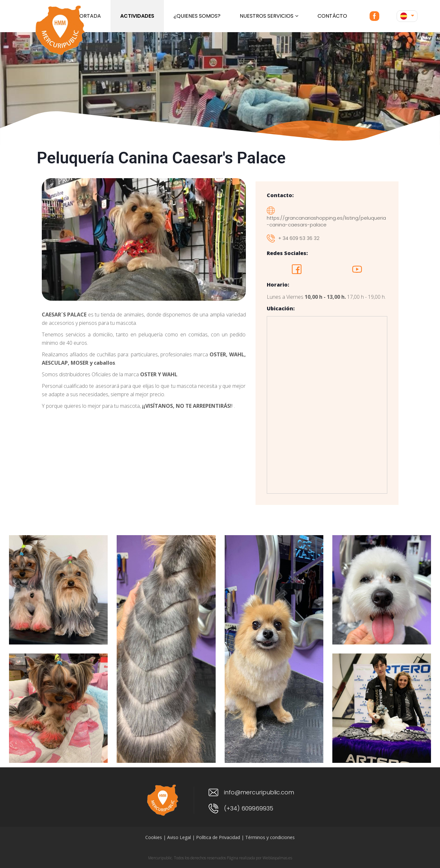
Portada (89, 16)
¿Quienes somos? (197, 16)
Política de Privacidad (218, 837)
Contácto (332, 16)
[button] (407, 16)
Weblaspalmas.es (277, 858)
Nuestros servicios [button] (269, 16)
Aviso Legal (179, 837)
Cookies (154, 837)
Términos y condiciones (270, 837)
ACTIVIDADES (137, 16)
